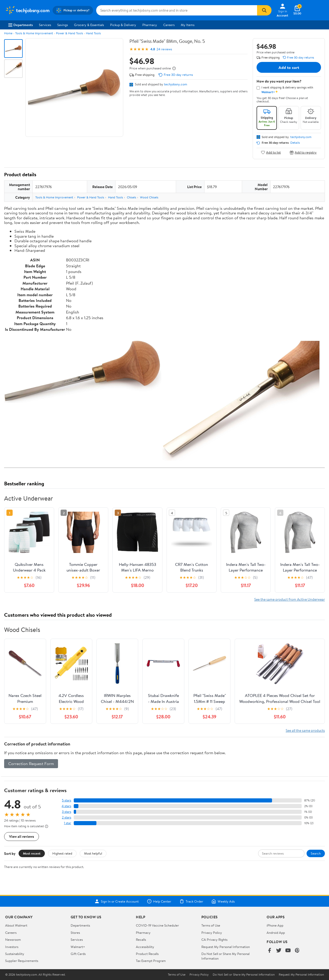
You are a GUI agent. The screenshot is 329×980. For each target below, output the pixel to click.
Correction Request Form (31, 764)
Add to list (271, 152)
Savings (63, 25)
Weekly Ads (223, 901)
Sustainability (15, 954)
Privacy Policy (212, 933)
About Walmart (16, 925)
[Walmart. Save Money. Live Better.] (27, 10)
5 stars (67, 800)
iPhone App (275, 925)
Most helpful (93, 853)
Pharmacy (150, 25)
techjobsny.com (176, 84)
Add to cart (289, 67)
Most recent (32, 853)
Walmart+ (78, 947)
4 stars (66, 806)
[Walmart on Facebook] (269, 951)
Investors (12, 947)
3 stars (67, 812)
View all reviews (22, 836)
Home (8, 33)
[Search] (264, 10)
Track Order (191, 901)
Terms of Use (211, 925)
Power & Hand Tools (69, 33)
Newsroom (13, 939)
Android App (276, 933)
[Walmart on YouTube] (288, 951)
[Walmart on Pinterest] (297, 951)
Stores (75, 933)
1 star (68, 823)
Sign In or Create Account (117, 901)
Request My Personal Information (226, 947)
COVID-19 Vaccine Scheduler (157, 925)
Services (45, 25)
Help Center (159, 901)
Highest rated (62, 853)
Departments (20, 25)
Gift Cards (78, 954)
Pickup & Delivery (123, 25)
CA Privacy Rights (214, 939)
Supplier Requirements (22, 961)
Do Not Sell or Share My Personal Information (244, 975)
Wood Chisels (149, 197)
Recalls (141, 939)
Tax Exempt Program (151, 961)
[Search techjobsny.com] (177, 10)
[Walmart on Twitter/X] (279, 951)
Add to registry (303, 152)
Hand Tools (93, 33)
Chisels (131, 197)
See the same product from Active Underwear (290, 599)
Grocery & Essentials (89, 25)
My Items (188, 25)
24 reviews (164, 49)
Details (295, 143)
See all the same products (305, 730)
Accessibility (145, 947)
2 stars (67, 817)
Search (316, 853)
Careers (169, 25)
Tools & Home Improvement (34, 33)
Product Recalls (147, 954)
